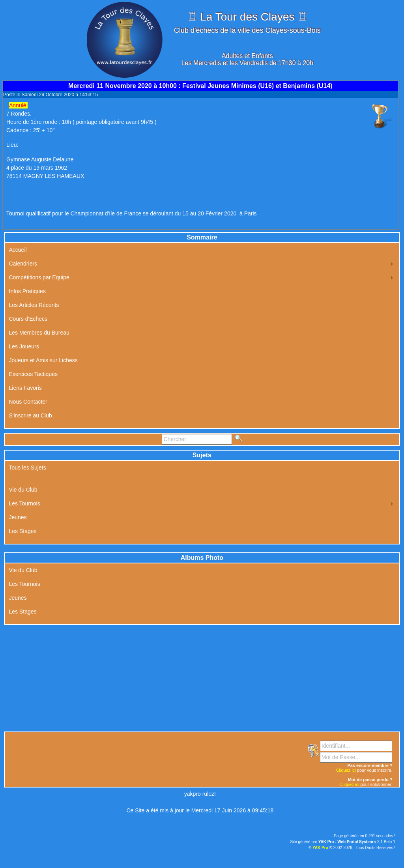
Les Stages (23, 531)
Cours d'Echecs (28, 319)
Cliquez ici (346, 770)
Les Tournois (25, 503)
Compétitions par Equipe (39, 277)
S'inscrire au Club (31, 415)
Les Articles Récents (34, 305)
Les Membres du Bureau (39, 333)
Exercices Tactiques (33, 374)
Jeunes (18, 517)
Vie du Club (23, 490)
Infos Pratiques (27, 291)
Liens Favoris (25, 388)
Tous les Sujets (28, 468)
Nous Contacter (28, 402)
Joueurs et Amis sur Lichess (43, 360)
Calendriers (23, 264)
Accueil (18, 250)
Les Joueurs (24, 346)
